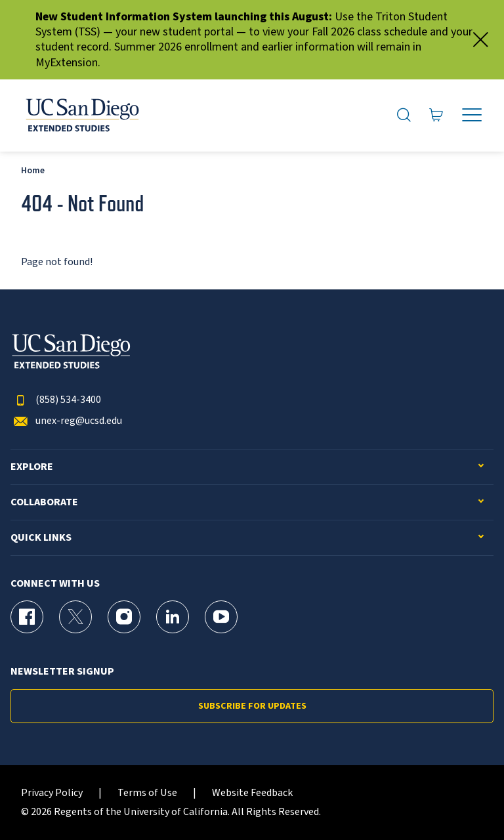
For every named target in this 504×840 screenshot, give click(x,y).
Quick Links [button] (41, 538)
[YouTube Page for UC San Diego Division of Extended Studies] (221, 617)
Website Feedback (252, 793)
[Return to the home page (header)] (81, 115)
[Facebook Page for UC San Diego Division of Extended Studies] (27, 617)
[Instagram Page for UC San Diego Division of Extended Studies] (124, 617)
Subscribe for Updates (252, 706)
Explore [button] (32, 467)
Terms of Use (147, 793)
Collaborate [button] (44, 502)
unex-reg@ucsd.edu (66, 421)
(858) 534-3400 (56, 400)
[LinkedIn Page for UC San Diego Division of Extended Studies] (173, 617)
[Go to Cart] (436, 115)
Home (33, 170)
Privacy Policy (52, 793)
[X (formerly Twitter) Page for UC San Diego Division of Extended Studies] (75, 617)
